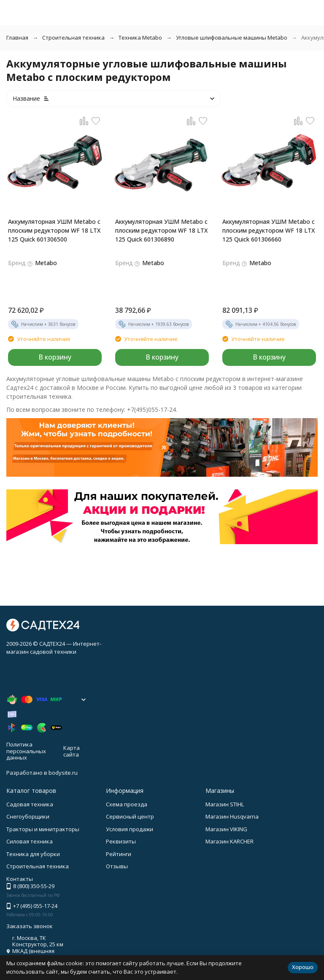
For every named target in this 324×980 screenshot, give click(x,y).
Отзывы (117, 866)
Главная (17, 38)
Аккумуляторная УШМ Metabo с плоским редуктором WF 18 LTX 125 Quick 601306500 (54, 230)
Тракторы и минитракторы (43, 829)
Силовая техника (30, 841)
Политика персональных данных (26, 751)
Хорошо (303, 967)
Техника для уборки (33, 854)
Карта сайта (72, 751)
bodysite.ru (63, 773)
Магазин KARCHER (229, 841)
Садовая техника (30, 804)
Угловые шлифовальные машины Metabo (232, 38)
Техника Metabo (140, 38)
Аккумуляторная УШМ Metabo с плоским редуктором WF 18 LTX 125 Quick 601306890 (161, 230)
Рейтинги (119, 854)
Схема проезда (127, 804)
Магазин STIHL (225, 804)
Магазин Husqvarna (232, 816)
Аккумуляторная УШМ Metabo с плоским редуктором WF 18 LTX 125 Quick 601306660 (269, 230)
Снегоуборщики (28, 816)
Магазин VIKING (226, 829)
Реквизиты (121, 841)
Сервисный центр (130, 816)
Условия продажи (130, 829)
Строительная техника (73, 38)
